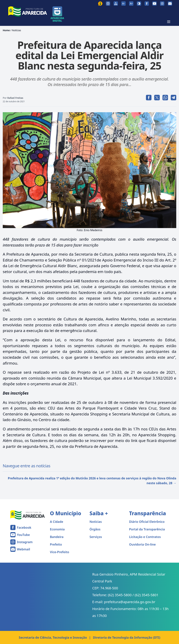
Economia (57, 529)
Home (6, 30)
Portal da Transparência (147, 529)
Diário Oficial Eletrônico (147, 522)
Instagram (25, 542)
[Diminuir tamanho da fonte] (123, 4)
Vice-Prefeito (60, 552)
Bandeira (57, 537)
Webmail (23, 549)
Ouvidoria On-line (142, 544)
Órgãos (95, 529)
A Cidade (57, 522)
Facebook (24, 527)
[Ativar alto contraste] (139, 4)
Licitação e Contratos (145, 537)
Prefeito (56, 544)
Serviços (96, 537)
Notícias (16, 30)
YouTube (23, 535)
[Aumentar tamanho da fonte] (131, 4)
